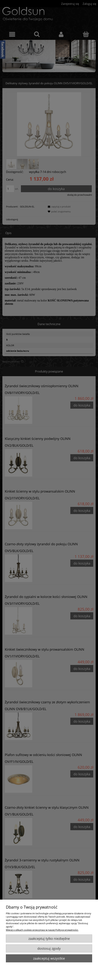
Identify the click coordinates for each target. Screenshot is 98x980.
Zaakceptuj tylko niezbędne (49, 939)
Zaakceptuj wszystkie (49, 958)
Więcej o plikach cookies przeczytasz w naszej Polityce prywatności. (42, 930)
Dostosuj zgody (49, 948)
